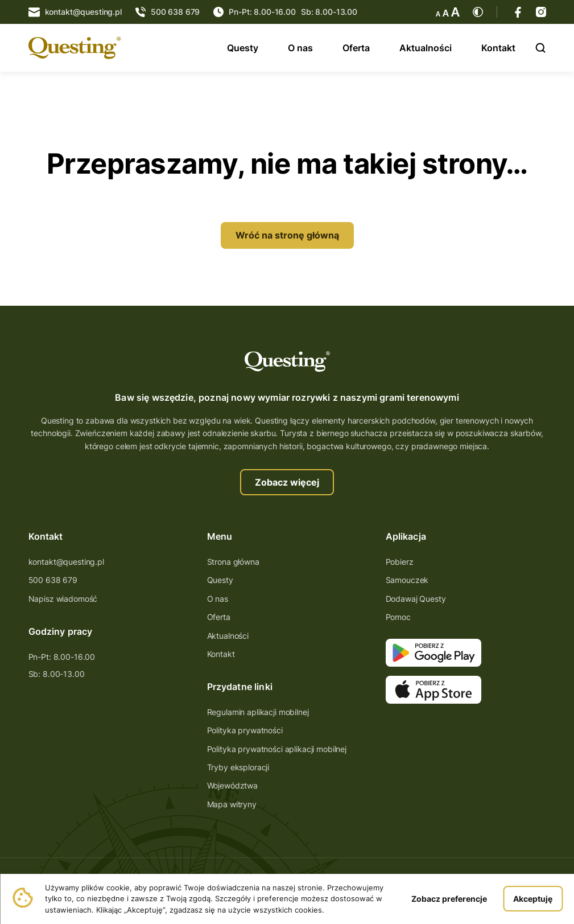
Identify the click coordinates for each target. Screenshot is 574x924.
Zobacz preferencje (449, 899)
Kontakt (498, 48)
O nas (300, 48)
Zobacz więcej (287, 482)
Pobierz (400, 562)
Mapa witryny (232, 804)
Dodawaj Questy (416, 599)
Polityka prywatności (245, 730)
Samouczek (407, 580)
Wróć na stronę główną (287, 235)
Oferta (356, 48)
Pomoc (398, 617)
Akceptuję (533, 899)
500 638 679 (53, 580)
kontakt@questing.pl (66, 562)
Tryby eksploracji (238, 767)
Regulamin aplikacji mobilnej (258, 712)
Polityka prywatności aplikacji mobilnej (277, 749)
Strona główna (233, 562)
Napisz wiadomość (63, 599)
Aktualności (426, 48)
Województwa (232, 785)
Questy (243, 48)
